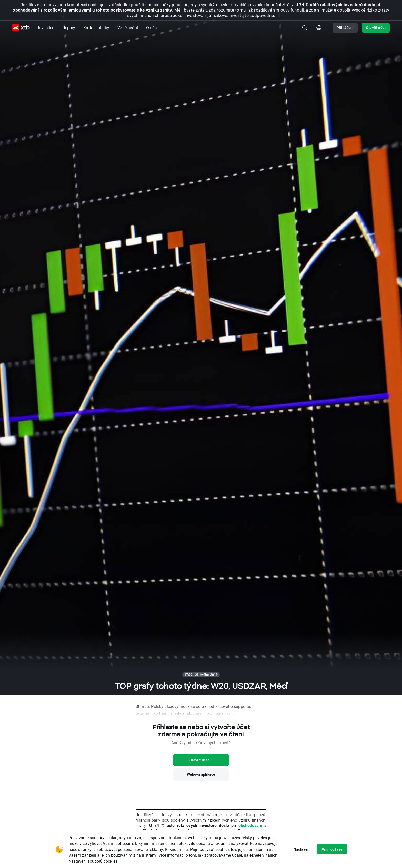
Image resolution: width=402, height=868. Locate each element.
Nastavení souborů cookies (128, 861)
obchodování (250, 825)
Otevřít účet (376, 28)
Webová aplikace (201, 774)
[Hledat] (305, 28)
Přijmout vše (331, 849)
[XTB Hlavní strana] (21, 28)
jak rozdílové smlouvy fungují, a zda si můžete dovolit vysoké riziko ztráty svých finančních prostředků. (258, 13)
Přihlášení (345, 28)
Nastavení (299, 849)
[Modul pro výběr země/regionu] (319, 28)
